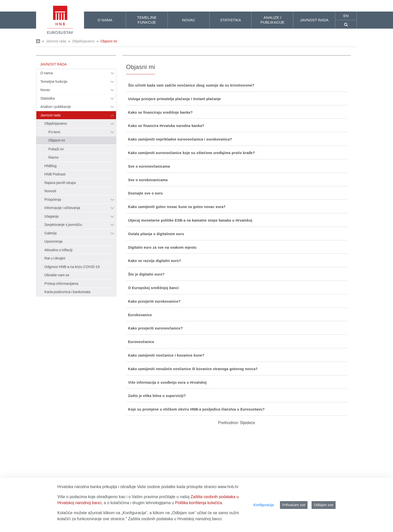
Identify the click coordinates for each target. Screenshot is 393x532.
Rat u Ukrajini (55, 258)
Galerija (51, 233)
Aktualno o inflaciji (58, 250)
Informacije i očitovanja (62, 208)
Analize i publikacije (56, 107)
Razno (54, 157)
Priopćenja (53, 199)
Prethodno (227, 423)
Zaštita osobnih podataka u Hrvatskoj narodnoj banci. (175, 519)
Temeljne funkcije (54, 82)
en (346, 16)
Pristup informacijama (61, 284)
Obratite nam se (57, 275)
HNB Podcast (55, 174)
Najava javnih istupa (60, 183)
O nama (47, 73)
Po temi (54, 132)
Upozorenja (53, 241)
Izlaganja (52, 216)
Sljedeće (247, 423)
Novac (45, 90)
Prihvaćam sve (294, 505)
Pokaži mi (56, 149)
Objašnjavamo (83, 41)
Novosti (50, 191)
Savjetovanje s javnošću (63, 225)
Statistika (48, 98)
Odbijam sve (324, 505)
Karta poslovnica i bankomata (67, 292)
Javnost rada (56, 41)
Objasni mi (109, 41)
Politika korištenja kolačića (199, 503)
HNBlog (51, 166)
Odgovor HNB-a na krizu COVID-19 (72, 267)
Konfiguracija (264, 505)
